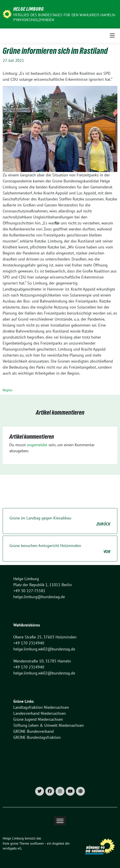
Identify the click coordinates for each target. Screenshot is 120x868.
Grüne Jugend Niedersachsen (38, 719)
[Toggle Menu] (60, 821)
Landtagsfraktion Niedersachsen (41, 707)
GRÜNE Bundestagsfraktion (37, 737)
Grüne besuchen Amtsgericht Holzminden (60, 549)
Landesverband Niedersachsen (40, 713)
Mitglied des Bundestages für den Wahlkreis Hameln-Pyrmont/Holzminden (65, 17)
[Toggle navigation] (112, 36)
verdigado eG (12, 848)
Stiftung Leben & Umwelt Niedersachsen (49, 725)
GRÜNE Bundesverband (34, 731)
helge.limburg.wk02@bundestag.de (44, 649)
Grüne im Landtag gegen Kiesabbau (60, 521)
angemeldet (37, 445)
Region (8, 390)
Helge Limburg (29, 9)
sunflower (37, 843)
